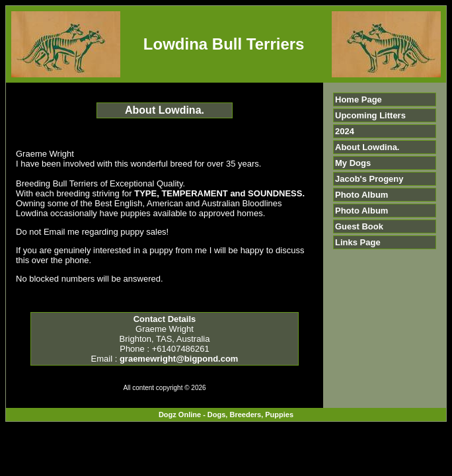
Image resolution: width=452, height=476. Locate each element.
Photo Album (361, 195)
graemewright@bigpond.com (179, 359)
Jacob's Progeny (369, 179)
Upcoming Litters (370, 115)
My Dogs (353, 163)
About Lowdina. (367, 147)
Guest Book (359, 226)
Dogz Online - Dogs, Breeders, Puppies (226, 415)
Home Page (358, 99)
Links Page (358, 242)
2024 (345, 131)
